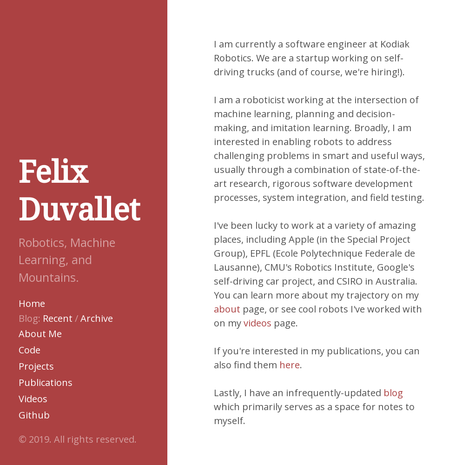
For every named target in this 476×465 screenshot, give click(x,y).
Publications (46, 382)
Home (32, 303)
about (227, 309)
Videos (33, 399)
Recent (58, 318)
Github (34, 415)
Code (30, 350)
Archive (97, 318)
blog (393, 393)
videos (258, 323)
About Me (40, 334)
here (290, 365)
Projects (36, 366)
